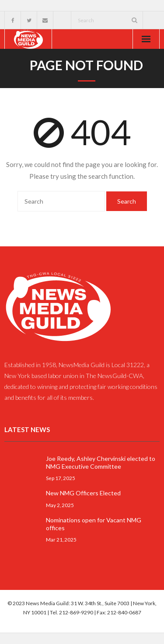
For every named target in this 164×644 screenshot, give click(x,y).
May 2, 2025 (60, 505)
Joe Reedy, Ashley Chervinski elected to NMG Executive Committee (101, 462)
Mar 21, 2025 (61, 539)
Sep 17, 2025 (61, 478)
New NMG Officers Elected (83, 493)
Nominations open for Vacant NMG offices (94, 524)
